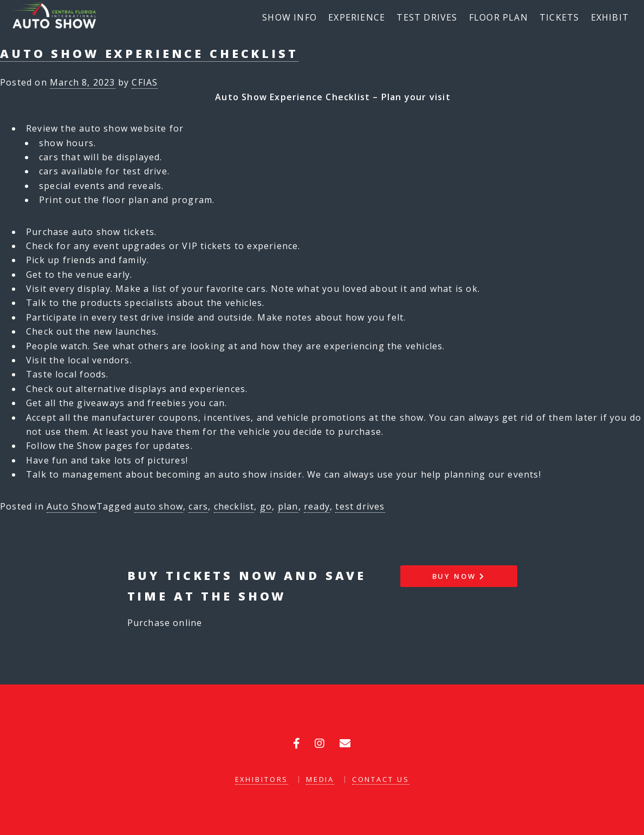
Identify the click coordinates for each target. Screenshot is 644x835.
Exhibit (610, 17)
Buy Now (459, 576)
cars (198, 506)
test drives (360, 506)
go (266, 506)
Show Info (290, 17)
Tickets (559, 17)
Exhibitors (262, 779)
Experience (357, 17)
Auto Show (71, 506)
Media (320, 779)
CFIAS (145, 82)
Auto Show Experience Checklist (149, 53)
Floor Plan (499, 17)
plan (288, 506)
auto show (159, 506)
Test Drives (427, 17)
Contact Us (381, 779)
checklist (234, 506)
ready (317, 506)
